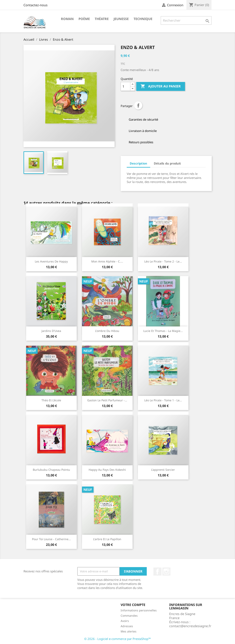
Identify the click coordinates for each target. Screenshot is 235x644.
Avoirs (125, 621)
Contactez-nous (36, 5)
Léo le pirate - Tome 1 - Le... (163, 400)
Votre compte (133, 605)
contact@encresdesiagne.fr (190, 626)
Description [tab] (138, 163)
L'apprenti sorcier (163, 470)
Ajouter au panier (161, 86)
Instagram (166, 572)
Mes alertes (129, 631)
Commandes (129, 616)
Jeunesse (121, 19)
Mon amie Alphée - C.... (107, 261)
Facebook (157, 572)
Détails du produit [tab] (167, 163)
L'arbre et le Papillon (107, 539)
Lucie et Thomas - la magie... (163, 331)
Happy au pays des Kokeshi (107, 470)
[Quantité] (125, 86)
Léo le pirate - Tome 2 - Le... (163, 261)
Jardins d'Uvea (51, 331)
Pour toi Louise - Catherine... (51, 539)
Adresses (127, 626)
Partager (138, 105)
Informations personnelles (139, 610)
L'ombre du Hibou (107, 331)
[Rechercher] (186, 20)
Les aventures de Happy (51, 261)
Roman (67, 19)
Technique (143, 19)
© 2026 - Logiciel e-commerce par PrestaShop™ (117, 639)
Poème (84, 19)
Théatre (102, 19)
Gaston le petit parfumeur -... (107, 400)
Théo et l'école (51, 400)
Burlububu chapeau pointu (51, 470)
